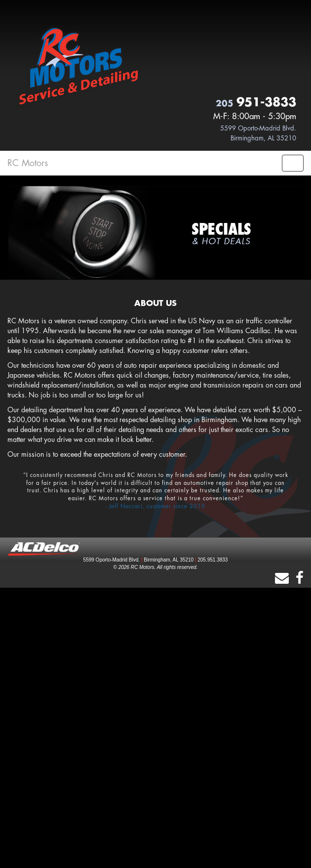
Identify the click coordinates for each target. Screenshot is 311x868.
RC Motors (28, 163)
